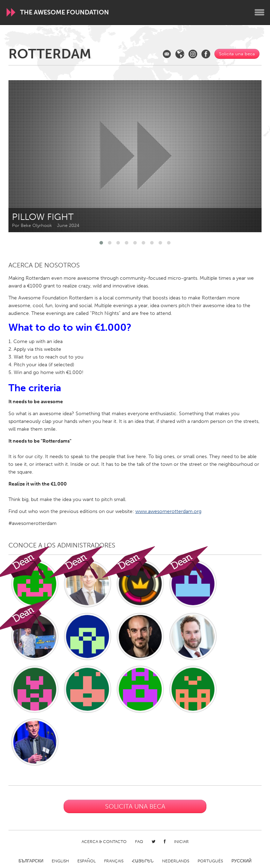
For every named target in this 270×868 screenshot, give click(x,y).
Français (114, 861)
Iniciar (181, 842)
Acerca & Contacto (104, 842)
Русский (241, 861)
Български (31, 861)
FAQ (139, 842)
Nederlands (176, 861)
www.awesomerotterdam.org (168, 511)
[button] (101, 243)
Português (210, 861)
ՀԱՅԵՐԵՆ (143, 861)
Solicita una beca (237, 54)
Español (86, 861)
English (60, 861)
